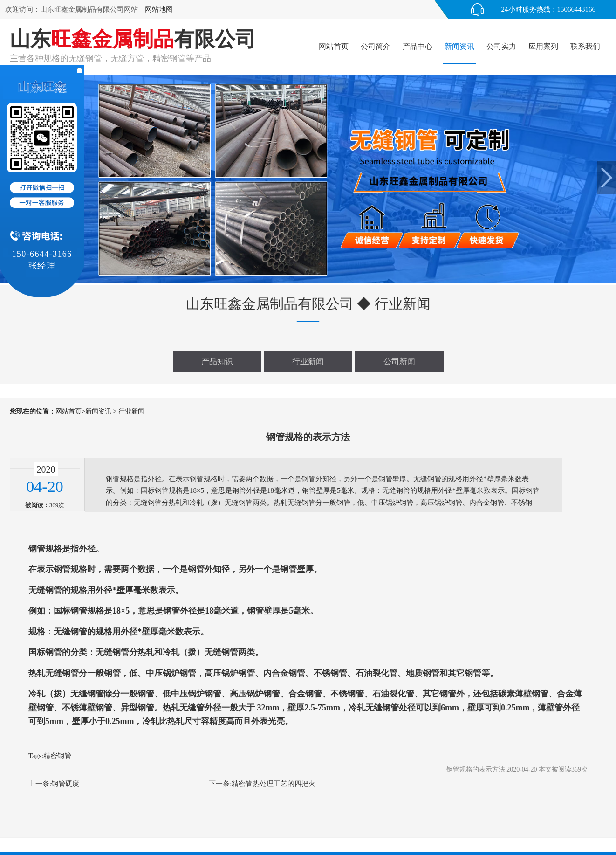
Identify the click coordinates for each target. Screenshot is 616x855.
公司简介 (376, 46)
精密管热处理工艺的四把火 (274, 784)
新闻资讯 (459, 46)
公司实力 (501, 46)
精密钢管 (57, 756)
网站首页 (334, 46)
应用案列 (543, 46)
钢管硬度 (65, 784)
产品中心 (418, 46)
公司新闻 (399, 362)
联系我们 (585, 46)
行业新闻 (308, 362)
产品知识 (217, 362)
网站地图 (159, 9)
